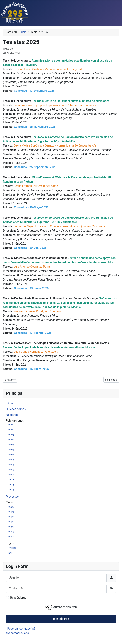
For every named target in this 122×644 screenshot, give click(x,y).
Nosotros (12, 415)
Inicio (9, 403)
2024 (11, 435)
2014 (11, 485)
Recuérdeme (18, 598)
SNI (10, 553)
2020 (11, 455)
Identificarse (61, 619)
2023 (11, 440)
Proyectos (12, 497)
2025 (11, 430)
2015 (11, 480)
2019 (11, 460)
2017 (11, 470)
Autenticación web (61, 607)
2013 (11, 490)
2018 (11, 465)
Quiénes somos (16, 409)
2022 (11, 445)
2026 (11, 425)
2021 (11, 450)
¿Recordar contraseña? (20, 629)
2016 (11, 475)
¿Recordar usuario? (18, 633)
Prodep (12, 548)
